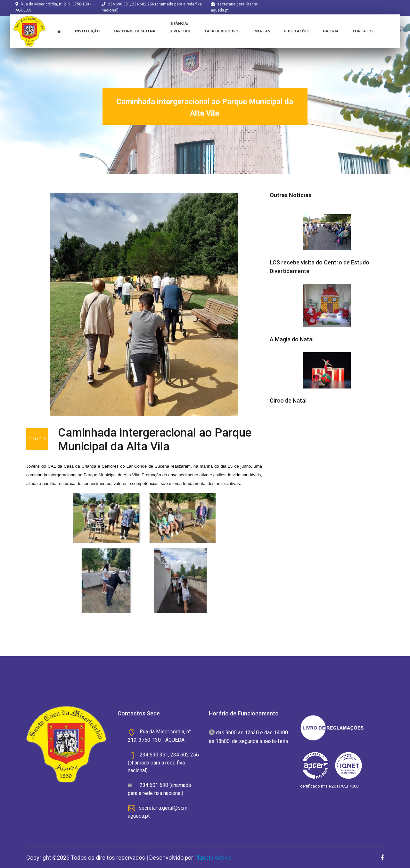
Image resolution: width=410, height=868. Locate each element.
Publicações (296, 31)
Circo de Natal (288, 401)
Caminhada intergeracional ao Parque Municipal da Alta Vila (155, 440)
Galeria (331, 31)
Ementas (261, 31)
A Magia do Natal (292, 339)
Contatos (363, 31)
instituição (87, 31)
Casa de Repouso (221, 31)
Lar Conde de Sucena (135, 31)
